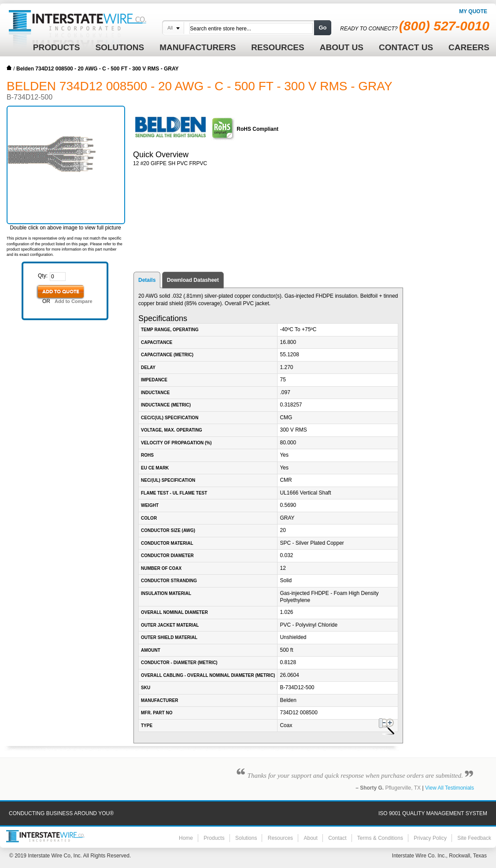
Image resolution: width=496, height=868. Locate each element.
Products (214, 838)
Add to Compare (74, 301)
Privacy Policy (430, 838)
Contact (337, 838)
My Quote (473, 11)
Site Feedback (474, 838)
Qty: (43, 276)
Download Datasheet (193, 280)
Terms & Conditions (380, 838)
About (310, 838)
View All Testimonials (450, 788)
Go (322, 28)
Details (147, 280)
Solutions (246, 838)
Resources (280, 838)
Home (9, 68)
